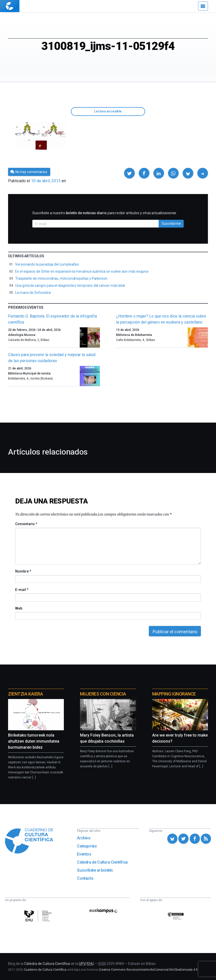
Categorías (87, 846)
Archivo (84, 838)
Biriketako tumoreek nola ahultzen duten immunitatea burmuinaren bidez (34, 741)
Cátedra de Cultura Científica (102, 862)
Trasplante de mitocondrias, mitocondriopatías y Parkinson (61, 278)
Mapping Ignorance (174, 694)
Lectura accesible (108, 111)
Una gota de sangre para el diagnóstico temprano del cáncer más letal (70, 286)
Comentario (26, 524)
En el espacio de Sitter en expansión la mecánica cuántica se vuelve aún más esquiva (82, 271)
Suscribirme (171, 224)
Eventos (84, 854)
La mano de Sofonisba (33, 293)
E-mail (22, 590)
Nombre (23, 571)
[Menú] (203, 6)
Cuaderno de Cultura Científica (45, 970)
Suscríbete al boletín (95, 870)
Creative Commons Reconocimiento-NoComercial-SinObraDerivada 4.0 (148, 970)
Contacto (85, 878)
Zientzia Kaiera (25, 694)
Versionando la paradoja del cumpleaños (47, 264)
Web (19, 608)
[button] (129, 173)
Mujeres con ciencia (103, 694)
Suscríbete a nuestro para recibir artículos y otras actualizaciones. (105, 213)
